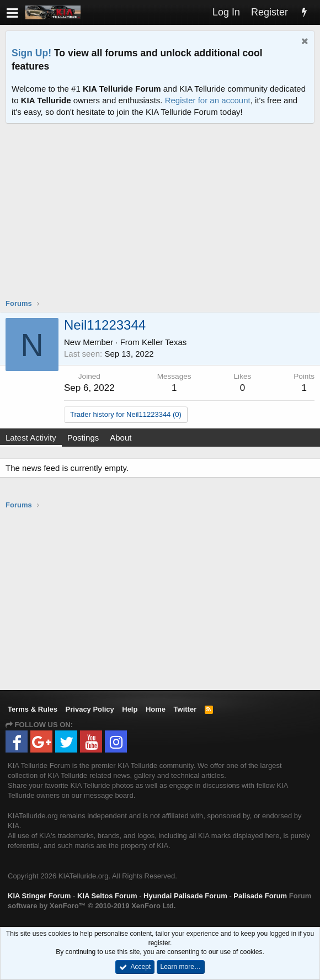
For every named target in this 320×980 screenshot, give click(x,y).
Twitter (185, 709)
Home (156, 709)
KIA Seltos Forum (107, 896)
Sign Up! (31, 53)
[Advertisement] (163, 218)
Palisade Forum (260, 896)
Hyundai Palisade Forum (185, 896)
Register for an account (208, 100)
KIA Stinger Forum (39, 896)
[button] (12, 12)
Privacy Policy (90, 709)
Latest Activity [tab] (31, 438)
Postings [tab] (83, 438)
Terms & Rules (33, 709)
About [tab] (121, 438)
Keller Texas (164, 342)
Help (130, 709)
